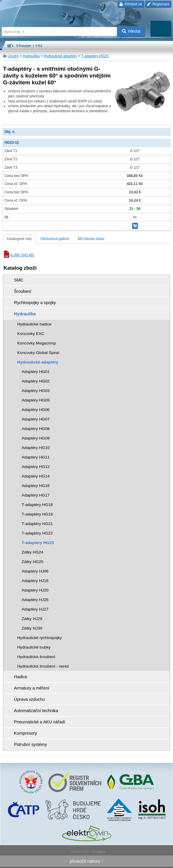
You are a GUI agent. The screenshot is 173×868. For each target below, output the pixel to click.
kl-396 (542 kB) (19, 255)
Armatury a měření (32, 688)
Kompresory (26, 733)
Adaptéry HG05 (36, 400)
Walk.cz (101, 852)
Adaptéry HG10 (36, 448)
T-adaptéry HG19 (37, 514)
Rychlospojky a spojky (35, 303)
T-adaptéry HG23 (95, 56)
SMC (19, 280)
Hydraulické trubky (34, 647)
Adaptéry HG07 (36, 419)
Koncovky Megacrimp (37, 343)
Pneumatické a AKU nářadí (40, 722)
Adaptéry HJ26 (35, 600)
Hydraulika (31, 56)
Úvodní (13, 56)
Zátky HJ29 (32, 619)
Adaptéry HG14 (36, 476)
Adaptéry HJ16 (35, 581)
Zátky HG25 (32, 562)
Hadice (21, 677)
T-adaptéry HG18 (37, 505)
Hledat (131, 31)
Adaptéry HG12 (36, 467)
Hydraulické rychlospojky (39, 638)
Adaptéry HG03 (36, 391)
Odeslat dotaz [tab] (91, 239)
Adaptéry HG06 (36, 410)
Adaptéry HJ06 (35, 571)
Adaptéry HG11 (36, 457)
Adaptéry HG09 (36, 438)
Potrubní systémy (30, 744)
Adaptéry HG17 (36, 495)
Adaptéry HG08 (36, 429)
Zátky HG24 (32, 552)
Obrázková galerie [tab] (55, 239)
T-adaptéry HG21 (37, 524)
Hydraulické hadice (34, 324)
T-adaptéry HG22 (37, 533)
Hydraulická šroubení (36, 657)
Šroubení (23, 291)
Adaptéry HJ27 (35, 609)
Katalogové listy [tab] (19, 239)
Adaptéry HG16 (36, 486)
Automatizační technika (36, 711)
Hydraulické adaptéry (60, 56)
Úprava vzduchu (29, 699)
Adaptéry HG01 (36, 372)
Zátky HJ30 (32, 628)
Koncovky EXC (31, 334)
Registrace (158, 4)
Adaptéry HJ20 (35, 590)
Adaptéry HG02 (36, 381)
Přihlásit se (131, 4)
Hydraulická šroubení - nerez (43, 666)
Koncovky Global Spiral (38, 353)
